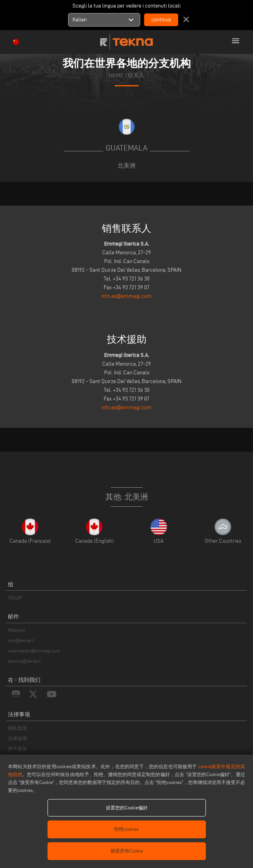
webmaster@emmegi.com (34, 651)
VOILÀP (15, 598)
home (116, 75)
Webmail (17, 630)
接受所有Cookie (127, 851)
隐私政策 (17, 728)
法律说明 (17, 738)
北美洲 (126, 165)
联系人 (136, 75)
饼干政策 (17, 749)
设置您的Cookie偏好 (127, 808)
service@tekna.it (24, 661)
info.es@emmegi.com (126, 296)
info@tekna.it (21, 640)
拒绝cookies (126, 829)
